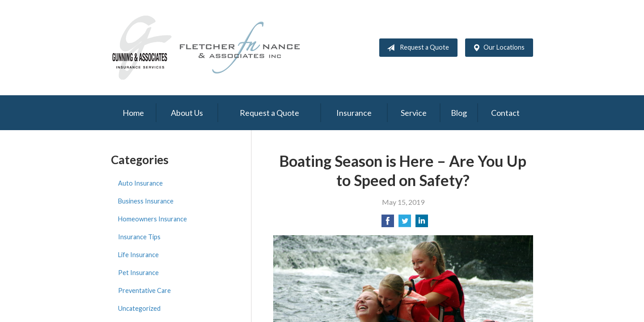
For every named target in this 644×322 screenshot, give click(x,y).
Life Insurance (138, 255)
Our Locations (497, 48)
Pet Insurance (138, 273)
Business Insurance (146, 201)
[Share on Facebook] (388, 223)
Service (414, 113)
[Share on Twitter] (405, 223)
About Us (187, 113)
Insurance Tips (139, 237)
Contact (505, 113)
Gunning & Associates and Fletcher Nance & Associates (212, 48)
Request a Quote (416, 48)
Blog (459, 113)
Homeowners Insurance (153, 219)
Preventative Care (144, 290)
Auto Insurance (140, 183)
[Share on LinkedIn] (422, 223)
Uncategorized (139, 308)
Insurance (354, 113)
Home (133, 113)
